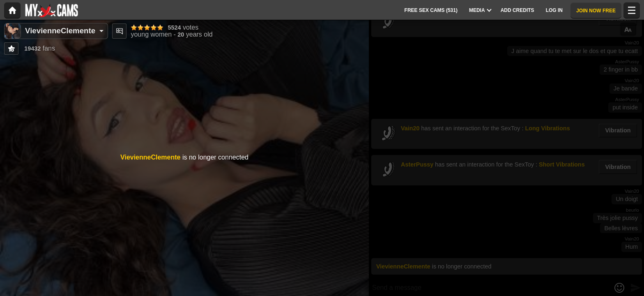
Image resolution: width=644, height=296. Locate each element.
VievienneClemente (60, 31)
